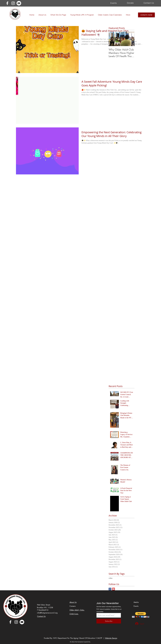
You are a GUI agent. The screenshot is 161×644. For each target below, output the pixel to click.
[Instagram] (13, 3)
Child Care (74, 614)
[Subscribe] (109, 621)
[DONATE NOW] (146, 15)
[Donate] (130, 3)
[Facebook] (7, 3)
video (111, 578)
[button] (141, 615)
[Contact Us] (149, 3)
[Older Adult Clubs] (94, 3)
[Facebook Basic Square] (110, 589)
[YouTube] (19, 3)
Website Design (111, 638)
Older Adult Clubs (77, 610)
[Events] (114, 3)
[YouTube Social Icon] (113, 589)
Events (136, 606)
